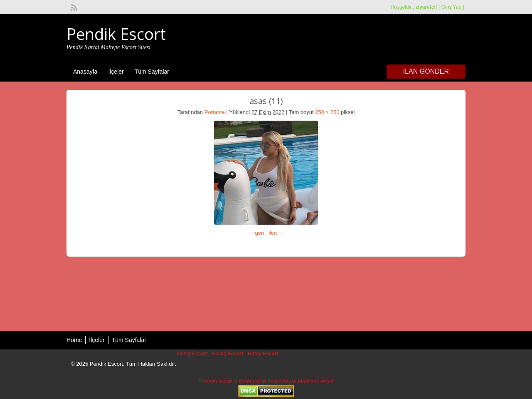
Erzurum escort (215, 382)
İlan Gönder (426, 71)
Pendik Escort (116, 34)
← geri (256, 233)
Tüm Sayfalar (152, 72)
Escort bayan (282, 382)
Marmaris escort (316, 382)
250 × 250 (327, 112)
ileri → (276, 233)
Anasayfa (85, 72)
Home (74, 340)
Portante (215, 112)
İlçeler (116, 72)
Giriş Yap (451, 7)
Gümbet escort (250, 382)
